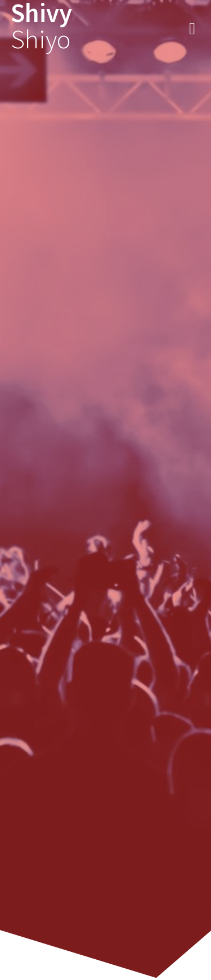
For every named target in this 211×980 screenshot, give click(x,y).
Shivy (41, 26)
